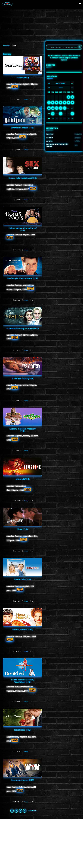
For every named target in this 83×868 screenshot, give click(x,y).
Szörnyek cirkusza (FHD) (23, 780)
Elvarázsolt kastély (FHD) (23, 128)
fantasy (26, 99)
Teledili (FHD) (23, 78)
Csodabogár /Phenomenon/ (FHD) (23, 278)
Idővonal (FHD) (23, 479)
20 (61, 114)
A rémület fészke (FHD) (23, 379)
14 (65, 108)
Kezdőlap (7, 45)
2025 (61, 88)
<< (49, 83)
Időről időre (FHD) (23, 730)
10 (49, 108)
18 (53, 114)
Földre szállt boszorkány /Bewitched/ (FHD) (23, 681)
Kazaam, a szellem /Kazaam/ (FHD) (23, 430)
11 (53, 108)
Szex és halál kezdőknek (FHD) (23, 178)
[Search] (80, 47)
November (61, 83)
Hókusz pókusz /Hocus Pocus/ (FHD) (23, 229)
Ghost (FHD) (23, 529)
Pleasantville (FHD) (23, 579)
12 (57, 108)
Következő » (33, 811)
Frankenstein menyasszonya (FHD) (23, 328)
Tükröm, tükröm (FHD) (23, 629)
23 (72, 114)
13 (61, 108)
